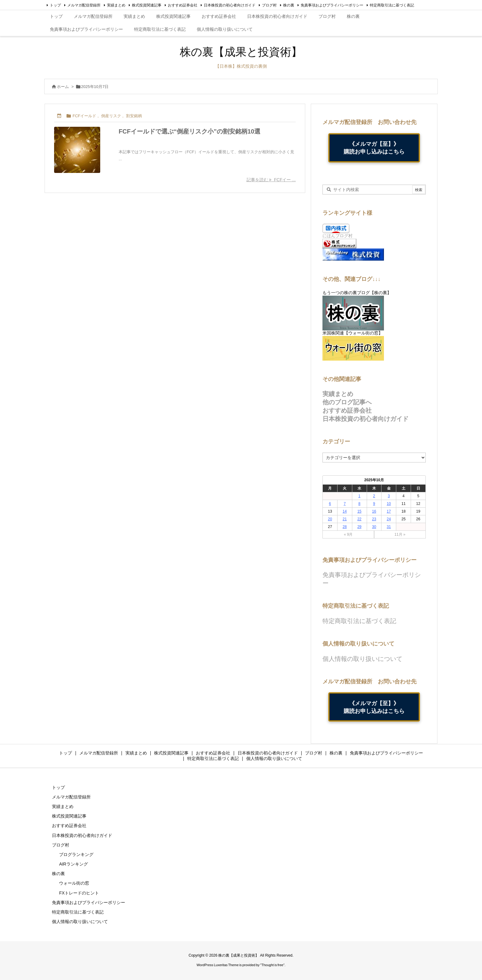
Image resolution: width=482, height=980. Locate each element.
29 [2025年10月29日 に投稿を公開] (359, 527)
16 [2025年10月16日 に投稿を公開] (374, 511)
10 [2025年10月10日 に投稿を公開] (389, 504)
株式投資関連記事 (147, 5)
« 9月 (348, 534)
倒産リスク (111, 116)
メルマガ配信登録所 (84, 5)
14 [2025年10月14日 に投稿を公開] (345, 511)
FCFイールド (84, 116)
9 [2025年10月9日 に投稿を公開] (374, 504)
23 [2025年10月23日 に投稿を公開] (374, 519)
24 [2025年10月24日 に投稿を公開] (389, 519)
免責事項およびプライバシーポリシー (332, 5)
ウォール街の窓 (74, 883)
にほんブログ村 (338, 236)
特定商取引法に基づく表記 (392, 5)
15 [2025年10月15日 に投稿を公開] (359, 511)
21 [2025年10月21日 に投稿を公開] (345, 519)
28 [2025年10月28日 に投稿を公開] (345, 527)
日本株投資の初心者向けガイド (230, 5)
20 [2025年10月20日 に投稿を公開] (330, 519)
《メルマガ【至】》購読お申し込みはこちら (374, 148)
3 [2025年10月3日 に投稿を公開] (389, 496)
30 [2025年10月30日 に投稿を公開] (374, 527)
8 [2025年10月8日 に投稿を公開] (360, 504)
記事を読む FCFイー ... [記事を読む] (271, 180)
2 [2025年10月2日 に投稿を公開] (374, 496)
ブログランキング (76, 854)
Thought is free (272, 965)
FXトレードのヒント (79, 893)
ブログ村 (269, 5)
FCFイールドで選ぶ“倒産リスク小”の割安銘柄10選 (190, 131)
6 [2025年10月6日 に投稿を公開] (330, 504)
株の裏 (289, 5)
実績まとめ (116, 5)
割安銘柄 (134, 116)
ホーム (63, 87)
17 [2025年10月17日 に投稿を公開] (389, 511)
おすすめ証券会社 (183, 5)
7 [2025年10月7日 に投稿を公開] (345, 504)
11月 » (400, 534)
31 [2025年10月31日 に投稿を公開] (389, 527)
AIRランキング (73, 864)
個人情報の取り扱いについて (362, 659)
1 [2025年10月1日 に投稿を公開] (360, 496)
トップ (55, 5)
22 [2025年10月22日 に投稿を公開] (359, 519)
